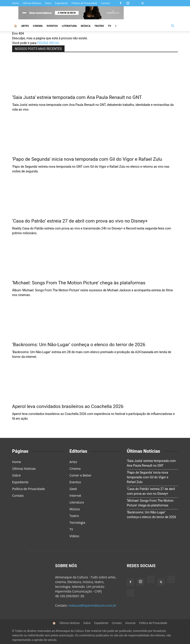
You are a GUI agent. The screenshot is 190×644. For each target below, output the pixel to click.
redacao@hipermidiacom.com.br (92, 605)
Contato (105, 3)
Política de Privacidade (84, 3)
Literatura (69, 26)
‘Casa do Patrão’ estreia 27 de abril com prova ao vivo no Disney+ (80, 221)
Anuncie (131, 623)
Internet (75, 496)
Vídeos (74, 536)
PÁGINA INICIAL (48, 43)
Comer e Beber (80, 475)
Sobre (48, 3)
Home (16, 3)
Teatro (99, 26)
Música (86, 26)
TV (110, 26)
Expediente (62, 3)
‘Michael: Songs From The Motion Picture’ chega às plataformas (79, 283)
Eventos (52, 26)
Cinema (38, 26)
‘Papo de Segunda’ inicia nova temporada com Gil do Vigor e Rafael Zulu (87, 159)
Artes (25, 26)
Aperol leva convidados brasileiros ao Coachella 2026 (68, 406)
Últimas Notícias (32, 3)
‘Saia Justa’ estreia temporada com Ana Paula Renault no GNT (77, 97)
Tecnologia (77, 523)
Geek (73, 489)
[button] (173, 26)
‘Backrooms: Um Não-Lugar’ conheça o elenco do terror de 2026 (79, 345)
